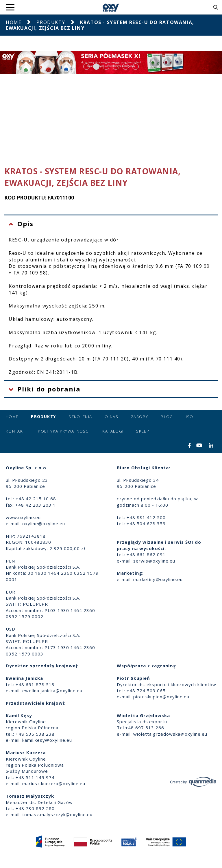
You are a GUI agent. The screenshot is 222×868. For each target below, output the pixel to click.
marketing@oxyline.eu (158, 579)
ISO (190, 417)
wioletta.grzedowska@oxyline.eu (170, 734)
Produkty (51, 22)
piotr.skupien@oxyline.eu (161, 697)
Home (14, 22)
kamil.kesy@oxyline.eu (47, 740)
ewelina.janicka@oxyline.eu (52, 691)
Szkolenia (80, 417)
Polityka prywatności (64, 431)
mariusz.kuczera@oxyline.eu (54, 783)
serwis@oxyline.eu (154, 561)
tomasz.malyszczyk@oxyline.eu (57, 814)
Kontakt (15, 431)
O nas (111, 417)
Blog (167, 417)
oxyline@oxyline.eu (44, 523)
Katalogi (113, 431)
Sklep (143, 431)
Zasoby (139, 417)
